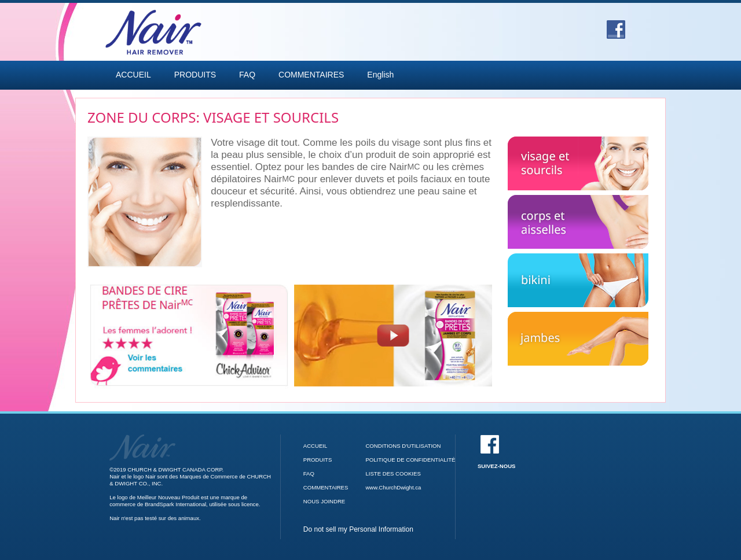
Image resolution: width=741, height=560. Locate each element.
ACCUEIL (133, 75)
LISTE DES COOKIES (393, 474)
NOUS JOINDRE (324, 501)
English (380, 75)
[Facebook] (616, 25)
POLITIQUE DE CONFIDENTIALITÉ (410, 460)
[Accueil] (142, 438)
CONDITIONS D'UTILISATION (403, 446)
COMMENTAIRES (311, 75)
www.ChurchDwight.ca (393, 487)
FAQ (247, 75)
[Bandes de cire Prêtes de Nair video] (393, 335)
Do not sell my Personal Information (358, 529)
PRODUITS (195, 75)
